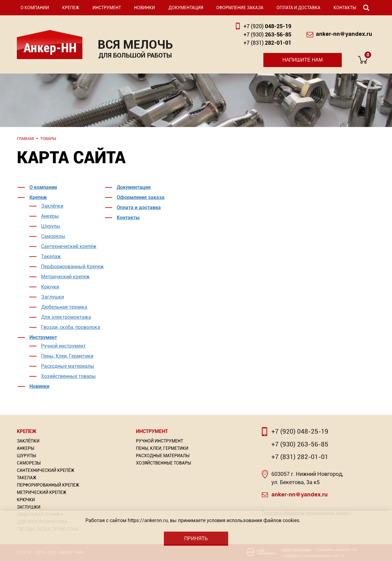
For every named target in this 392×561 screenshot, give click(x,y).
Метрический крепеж (65, 277)
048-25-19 (267, 26)
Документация (186, 8)
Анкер (50, 45)
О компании (35, 8)
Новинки (145, 8)
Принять (196, 538)
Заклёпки (52, 206)
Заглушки (53, 297)
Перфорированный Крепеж (72, 267)
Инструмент (107, 8)
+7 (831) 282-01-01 (300, 457)
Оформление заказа (240, 8)
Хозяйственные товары (68, 376)
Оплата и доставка (298, 8)
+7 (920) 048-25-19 (300, 431)
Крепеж (71, 8)
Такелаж (51, 256)
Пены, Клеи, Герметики (67, 356)
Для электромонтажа (66, 317)
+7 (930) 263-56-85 (300, 444)
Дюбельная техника (64, 307)
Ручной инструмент (63, 346)
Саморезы (53, 236)
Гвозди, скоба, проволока (71, 327)
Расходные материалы (68, 366)
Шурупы (51, 226)
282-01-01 (267, 43)
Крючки (50, 287)
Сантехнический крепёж (69, 246)
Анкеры (50, 216)
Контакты (345, 8)
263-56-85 (267, 34)
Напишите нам (303, 60)
